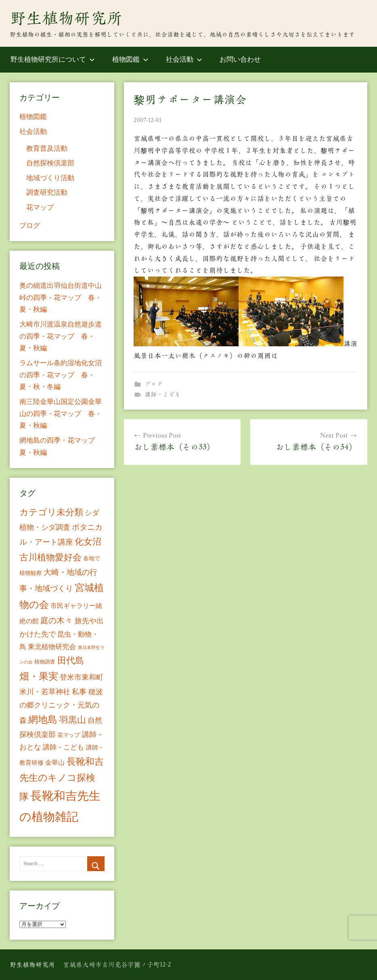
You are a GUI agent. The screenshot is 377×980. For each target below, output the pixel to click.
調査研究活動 (47, 192)
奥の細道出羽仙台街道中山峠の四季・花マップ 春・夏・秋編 (61, 298)
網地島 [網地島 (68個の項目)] (43, 720)
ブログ (154, 384)
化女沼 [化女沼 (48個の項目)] (88, 542)
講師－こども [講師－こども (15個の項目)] (63, 747)
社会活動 (184, 59)
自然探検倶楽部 (50, 163)
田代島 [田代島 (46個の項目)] (71, 661)
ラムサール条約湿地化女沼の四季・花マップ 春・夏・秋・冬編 (61, 375)
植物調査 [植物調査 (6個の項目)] (45, 662)
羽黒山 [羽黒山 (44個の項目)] (73, 720)
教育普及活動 (47, 149)
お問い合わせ (240, 59)
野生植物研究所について (53, 59)
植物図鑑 (130, 59)
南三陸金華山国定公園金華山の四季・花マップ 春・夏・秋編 (61, 414)
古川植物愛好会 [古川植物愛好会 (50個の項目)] (50, 557)
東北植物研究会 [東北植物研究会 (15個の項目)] (52, 647)
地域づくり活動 (50, 178)
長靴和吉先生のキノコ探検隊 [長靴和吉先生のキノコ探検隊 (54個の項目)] (62, 779)
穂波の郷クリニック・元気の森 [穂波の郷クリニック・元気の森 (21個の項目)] (61, 706)
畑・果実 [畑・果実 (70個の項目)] (39, 676)
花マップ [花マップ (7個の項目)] (69, 735)
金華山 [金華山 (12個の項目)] (55, 763)
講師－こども (163, 394)
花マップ (40, 207)
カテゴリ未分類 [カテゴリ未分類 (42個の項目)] (51, 512)
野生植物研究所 (66, 18)
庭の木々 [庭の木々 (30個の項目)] (57, 620)
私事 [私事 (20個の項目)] (79, 692)
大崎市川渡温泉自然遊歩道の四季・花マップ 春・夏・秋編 (61, 336)
